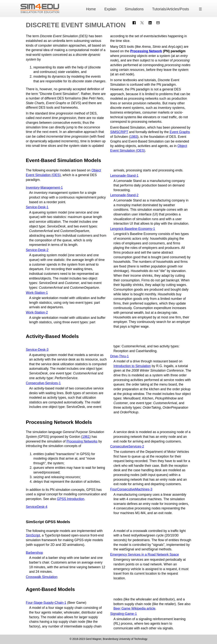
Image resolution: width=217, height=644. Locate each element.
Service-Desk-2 (37, 250)
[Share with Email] (158, 23)
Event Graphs (180, 132)
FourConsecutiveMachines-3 (131, 489)
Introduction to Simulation (132, 366)
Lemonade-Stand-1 (124, 176)
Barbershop (34, 553)
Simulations (134, 9)
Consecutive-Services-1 (43, 383)
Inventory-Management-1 (44, 188)
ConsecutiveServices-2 (127, 446)
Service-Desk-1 (37, 207)
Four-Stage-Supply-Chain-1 (46, 603)
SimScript (33, 535)
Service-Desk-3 (37, 350)
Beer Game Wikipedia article (134, 608)
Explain (110, 9)
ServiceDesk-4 (37, 507)
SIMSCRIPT (119, 132)
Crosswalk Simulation (42, 577)
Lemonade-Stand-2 (124, 195)
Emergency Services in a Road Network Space (145, 555)
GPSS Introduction (71, 499)
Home (91, 9)
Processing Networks (82, 441)
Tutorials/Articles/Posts (171, 9)
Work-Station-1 (37, 293)
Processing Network (146, 51)
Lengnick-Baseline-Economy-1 (133, 229)
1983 (134, 137)
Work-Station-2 (37, 312)
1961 (86, 437)
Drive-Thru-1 (120, 356)
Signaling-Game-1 (124, 614)
